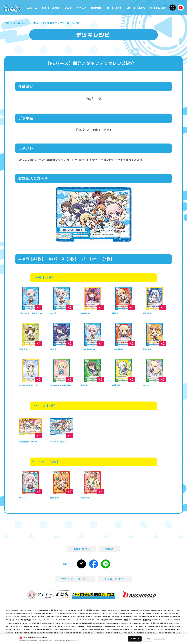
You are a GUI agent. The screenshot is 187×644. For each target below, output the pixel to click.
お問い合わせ (82, 549)
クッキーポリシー (115, 579)
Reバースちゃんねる (181, 8)
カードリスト (115, 8)
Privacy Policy (72, 640)
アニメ (68, 8)
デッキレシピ (158, 8)
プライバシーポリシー (75, 579)
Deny (148, 639)
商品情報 (96, 8)
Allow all (135, 639)
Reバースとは (51, 8)
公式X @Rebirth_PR (173, 8)
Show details (160, 639)
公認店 (109, 549)
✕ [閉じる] (183, 637)
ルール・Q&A (136, 8)
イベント (82, 8)
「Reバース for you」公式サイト (12, 8)
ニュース (32, 8)
